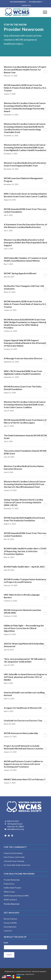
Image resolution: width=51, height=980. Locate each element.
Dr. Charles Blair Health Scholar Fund (17, 865)
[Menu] (44, 12)
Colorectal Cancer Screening (14, 861)
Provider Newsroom (12, 904)
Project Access (9, 884)
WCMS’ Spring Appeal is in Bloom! (20, 273)
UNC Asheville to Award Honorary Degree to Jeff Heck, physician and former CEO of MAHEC (25, 677)
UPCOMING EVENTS (35, 2)
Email (6, 943)
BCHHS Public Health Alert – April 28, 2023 (24, 567)
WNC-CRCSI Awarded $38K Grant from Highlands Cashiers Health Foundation (23, 373)
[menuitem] (18, 2)
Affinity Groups (9, 892)
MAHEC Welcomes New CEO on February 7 (25, 779)
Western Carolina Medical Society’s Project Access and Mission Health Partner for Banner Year (25, 70)
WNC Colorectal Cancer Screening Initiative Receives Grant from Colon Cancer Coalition (25, 195)
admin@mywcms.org (15, 829)
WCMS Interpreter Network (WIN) (16, 896)
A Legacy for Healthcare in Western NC (23, 708)
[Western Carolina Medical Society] (21, 12)
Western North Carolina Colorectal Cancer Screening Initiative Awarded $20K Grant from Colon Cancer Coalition (25, 405)
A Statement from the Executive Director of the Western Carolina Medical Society (25, 226)
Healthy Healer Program (12, 888)
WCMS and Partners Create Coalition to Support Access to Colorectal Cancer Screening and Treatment (23, 764)
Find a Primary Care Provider (14, 857)
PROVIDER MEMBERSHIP (18, 2)
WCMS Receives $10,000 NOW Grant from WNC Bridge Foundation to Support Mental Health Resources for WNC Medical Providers (25, 324)
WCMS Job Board (10, 900)
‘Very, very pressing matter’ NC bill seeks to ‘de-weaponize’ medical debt (25, 660)
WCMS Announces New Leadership (21, 733)
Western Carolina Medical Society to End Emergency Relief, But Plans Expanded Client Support (25, 243)
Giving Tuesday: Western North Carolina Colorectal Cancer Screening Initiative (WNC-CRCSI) (23, 502)
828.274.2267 (13, 821)
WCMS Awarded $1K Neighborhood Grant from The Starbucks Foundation (24, 519)
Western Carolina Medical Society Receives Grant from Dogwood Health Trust (25, 164)
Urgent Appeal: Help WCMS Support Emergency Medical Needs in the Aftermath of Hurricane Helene (25, 343)
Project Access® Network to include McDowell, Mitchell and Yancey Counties (23, 747)
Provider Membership (12, 880)
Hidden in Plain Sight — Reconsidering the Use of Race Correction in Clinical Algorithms (24, 628)
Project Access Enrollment (13, 853)
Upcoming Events (10, 927)
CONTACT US (26, 5)
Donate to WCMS (10, 923)
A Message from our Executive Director (23, 358)
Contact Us (8, 931)
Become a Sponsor (11, 919)
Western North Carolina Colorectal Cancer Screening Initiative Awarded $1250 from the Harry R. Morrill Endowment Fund (25, 484)
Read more (45, 72)
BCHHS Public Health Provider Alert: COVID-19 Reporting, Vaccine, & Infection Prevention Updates (25, 551)
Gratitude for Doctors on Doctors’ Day (23, 721)
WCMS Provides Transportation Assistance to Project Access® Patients (25, 581)
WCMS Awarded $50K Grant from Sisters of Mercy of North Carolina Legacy (25, 421)
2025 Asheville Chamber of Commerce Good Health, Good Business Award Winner (25, 259)
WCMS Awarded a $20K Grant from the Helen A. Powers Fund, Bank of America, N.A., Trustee (25, 88)
